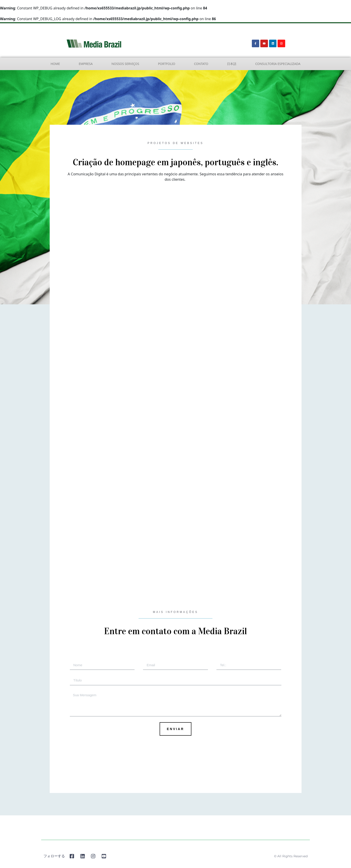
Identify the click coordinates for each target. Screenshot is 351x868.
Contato (201, 64)
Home (55, 64)
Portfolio (167, 64)
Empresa (86, 64)
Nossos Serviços (125, 64)
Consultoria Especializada (278, 64)
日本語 (232, 64)
